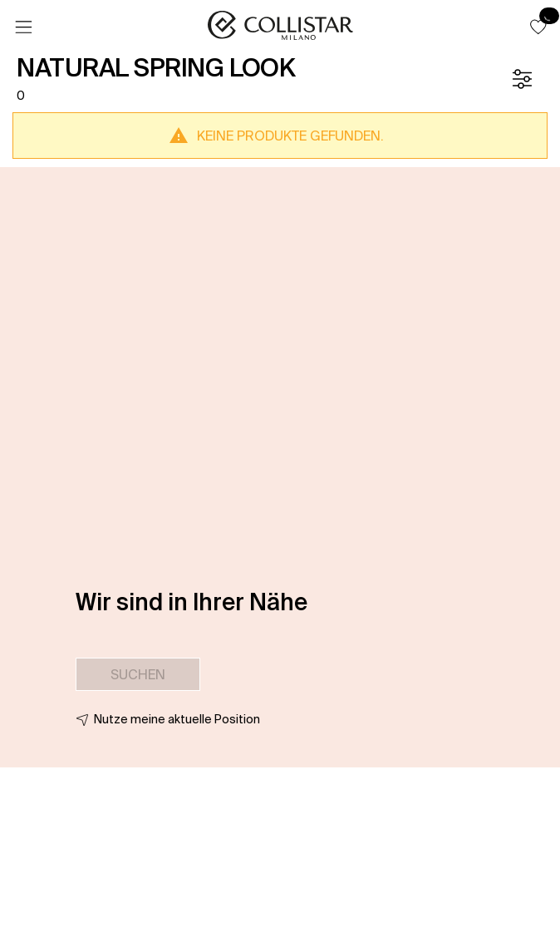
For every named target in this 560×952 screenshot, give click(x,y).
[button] (538, 27)
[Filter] (522, 79)
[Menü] (23, 27)
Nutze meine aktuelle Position (177, 719)
